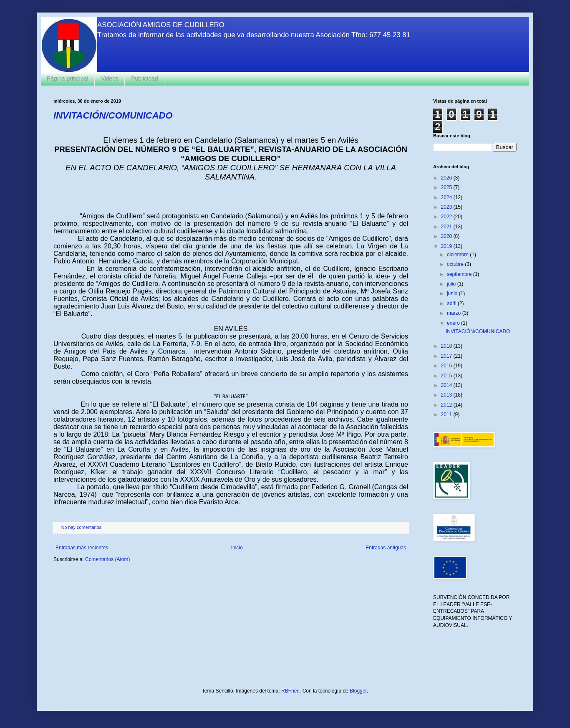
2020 (447, 236)
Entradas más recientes (82, 548)
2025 (447, 187)
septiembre (460, 274)
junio (453, 293)
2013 (447, 395)
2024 (447, 197)
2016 (447, 366)
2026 (447, 178)
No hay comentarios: (83, 527)
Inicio (237, 548)
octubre (456, 264)
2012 (447, 405)
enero (454, 323)
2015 (447, 376)
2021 (447, 227)
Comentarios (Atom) (107, 559)
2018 (447, 346)
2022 (447, 217)
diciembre (458, 255)
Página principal (68, 78)
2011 (447, 415)
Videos (110, 78)
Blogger (358, 691)
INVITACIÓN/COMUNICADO (113, 115)
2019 (447, 246)
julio (452, 284)
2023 (447, 207)
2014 (447, 385)
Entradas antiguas (386, 548)
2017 (447, 356)
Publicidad (145, 78)
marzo (455, 313)
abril (452, 303)
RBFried (290, 691)
